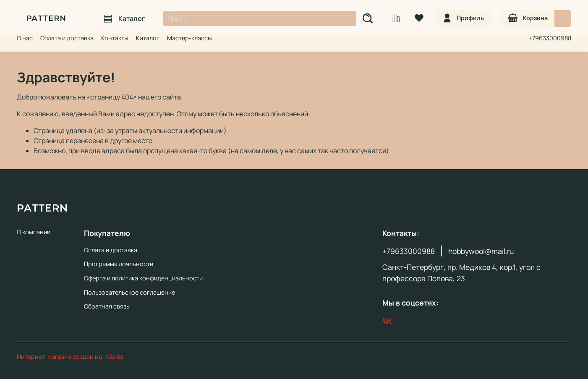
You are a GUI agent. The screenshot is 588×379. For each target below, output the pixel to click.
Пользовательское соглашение (129, 292)
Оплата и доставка (67, 38)
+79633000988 (550, 38)
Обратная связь (107, 306)
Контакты (115, 38)
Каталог (124, 18)
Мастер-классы (189, 38)
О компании (34, 232)
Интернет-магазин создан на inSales (70, 357)
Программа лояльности (119, 264)
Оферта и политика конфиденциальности (143, 278)
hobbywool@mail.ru (481, 251)
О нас (25, 38)
